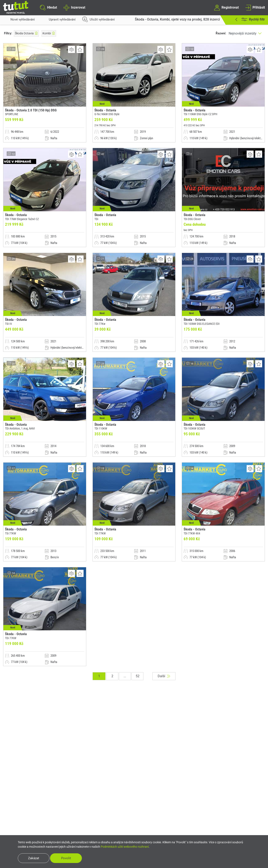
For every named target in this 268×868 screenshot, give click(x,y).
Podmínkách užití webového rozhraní (125, 846)
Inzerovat (74, 8)
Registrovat (226, 8)
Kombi (49, 33)
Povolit (69, 858)
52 (137, 691)
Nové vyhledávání (19, 21)
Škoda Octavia (26, 33)
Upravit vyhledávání (59, 21)
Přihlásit (255, 8)
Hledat (48, 8)
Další (165, 691)
